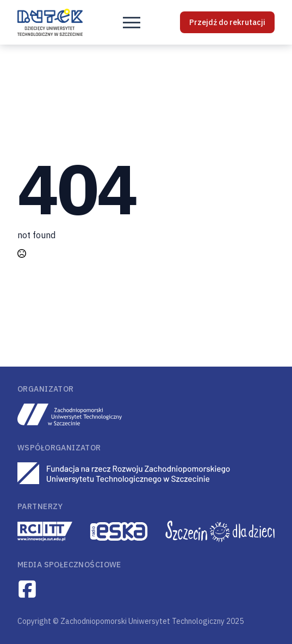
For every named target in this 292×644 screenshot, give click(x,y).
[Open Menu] (132, 22)
